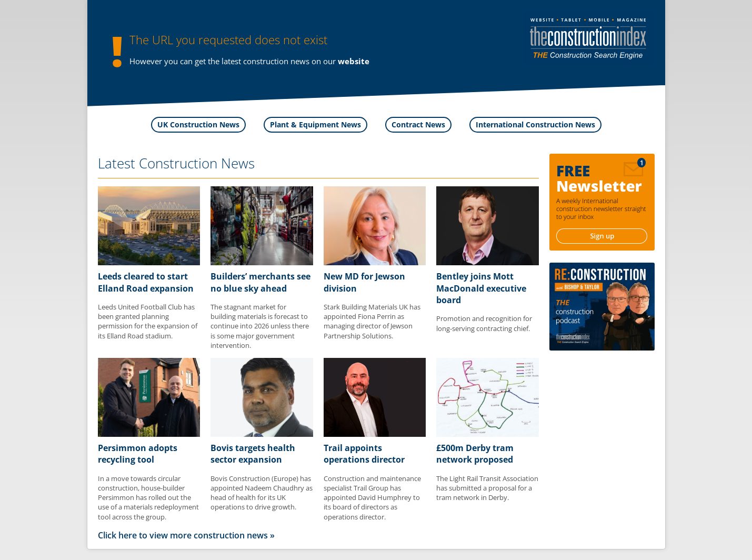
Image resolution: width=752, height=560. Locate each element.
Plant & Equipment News (315, 124)
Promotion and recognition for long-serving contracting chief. (484, 323)
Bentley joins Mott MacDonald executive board (481, 288)
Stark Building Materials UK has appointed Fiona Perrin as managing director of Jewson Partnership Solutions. (372, 321)
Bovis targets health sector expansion (253, 454)
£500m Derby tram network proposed (475, 454)
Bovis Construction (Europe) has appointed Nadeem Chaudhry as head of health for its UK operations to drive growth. (262, 493)
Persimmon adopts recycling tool (138, 454)
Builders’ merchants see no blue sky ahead (260, 282)
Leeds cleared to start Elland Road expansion (146, 282)
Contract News (418, 124)
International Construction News (535, 124)
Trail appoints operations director (364, 454)
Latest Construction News (176, 163)
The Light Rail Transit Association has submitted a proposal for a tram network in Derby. (487, 488)
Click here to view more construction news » (186, 535)
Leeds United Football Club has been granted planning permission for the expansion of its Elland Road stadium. (148, 321)
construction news (276, 61)
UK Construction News (198, 124)
